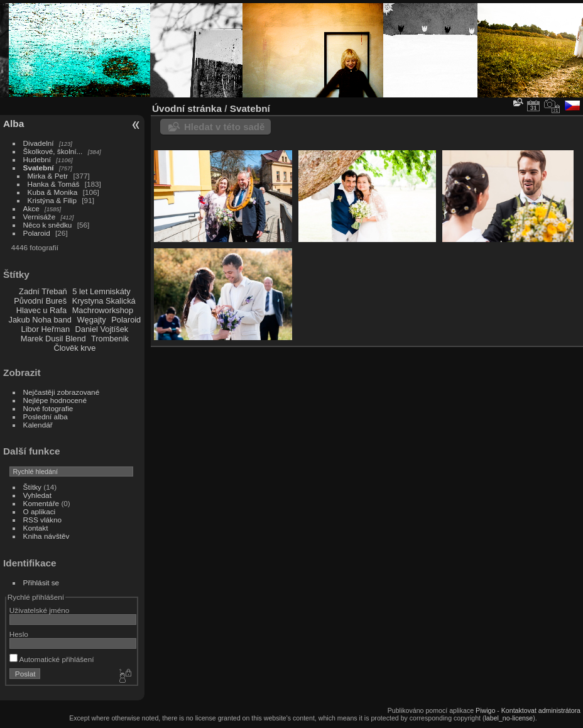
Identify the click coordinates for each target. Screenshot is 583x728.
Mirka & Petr (48, 176)
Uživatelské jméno (39, 610)
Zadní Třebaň (43, 291)
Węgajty (91, 320)
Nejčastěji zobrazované (62, 392)
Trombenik (110, 339)
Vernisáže (40, 217)
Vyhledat (37, 495)
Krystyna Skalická (104, 301)
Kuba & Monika (53, 192)
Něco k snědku (48, 225)
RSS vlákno (42, 520)
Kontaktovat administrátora (541, 710)
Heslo (19, 634)
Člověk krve (74, 348)
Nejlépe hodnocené (55, 400)
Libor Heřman (46, 329)
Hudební (37, 159)
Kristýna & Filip (52, 200)
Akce (31, 208)
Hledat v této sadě (224, 127)
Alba (14, 124)
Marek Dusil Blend (53, 339)
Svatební (39, 168)
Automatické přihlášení (52, 659)
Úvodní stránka (187, 108)
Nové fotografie (48, 408)
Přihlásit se (41, 582)
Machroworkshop (103, 310)
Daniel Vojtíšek (102, 329)
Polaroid (37, 233)
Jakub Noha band (40, 320)
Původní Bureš (40, 301)
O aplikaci (40, 511)
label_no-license (509, 718)
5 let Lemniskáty (101, 291)
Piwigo (485, 710)
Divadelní (39, 143)
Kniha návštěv (46, 536)
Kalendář (38, 425)
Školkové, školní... (53, 151)
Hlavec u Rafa (41, 310)
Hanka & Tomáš (54, 184)
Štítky (32, 487)
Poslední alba (46, 416)
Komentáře (41, 503)
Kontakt (36, 528)
